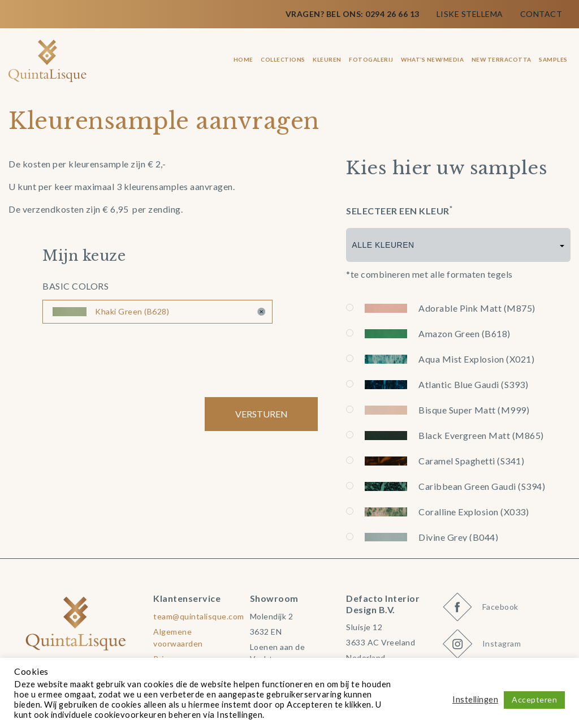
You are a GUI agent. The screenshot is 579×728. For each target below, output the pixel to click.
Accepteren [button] (534, 699)
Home (243, 59)
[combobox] (458, 245)
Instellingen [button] (475, 699)
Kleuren (327, 59)
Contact (541, 14)
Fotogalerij (371, 59)
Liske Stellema (470, 14)
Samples (553, 59)
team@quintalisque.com (199, 616)
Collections (283, 59)
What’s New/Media (432, 59)
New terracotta (502, 59)
